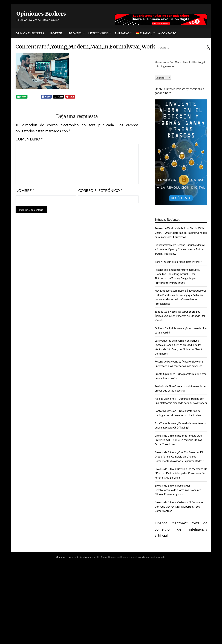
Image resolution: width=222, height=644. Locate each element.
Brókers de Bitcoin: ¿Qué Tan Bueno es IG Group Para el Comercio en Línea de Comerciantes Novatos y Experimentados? (179, 457)
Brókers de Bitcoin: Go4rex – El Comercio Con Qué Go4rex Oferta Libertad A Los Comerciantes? (179, 506)
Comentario (29, 139)
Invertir (56, 33)
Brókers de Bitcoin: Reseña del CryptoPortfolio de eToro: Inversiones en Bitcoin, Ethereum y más (178, 490)
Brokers (75, 33)
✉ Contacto (167, 33)
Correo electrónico (100, 190)
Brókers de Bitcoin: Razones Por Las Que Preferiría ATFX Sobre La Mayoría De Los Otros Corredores (178, 440)
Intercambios (98, 33)
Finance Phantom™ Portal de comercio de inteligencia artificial (181, 529)
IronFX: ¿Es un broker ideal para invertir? (178, 262)
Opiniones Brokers (41, 14)
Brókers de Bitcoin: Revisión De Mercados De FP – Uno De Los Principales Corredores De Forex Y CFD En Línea (181, 473)
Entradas (122, 33)
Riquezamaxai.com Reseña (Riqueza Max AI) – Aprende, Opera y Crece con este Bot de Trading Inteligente (180, 249)
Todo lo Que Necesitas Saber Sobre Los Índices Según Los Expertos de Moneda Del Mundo (180, 316)
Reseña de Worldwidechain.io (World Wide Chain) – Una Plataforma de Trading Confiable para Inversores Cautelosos (181, 233)
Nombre (25, 190)
